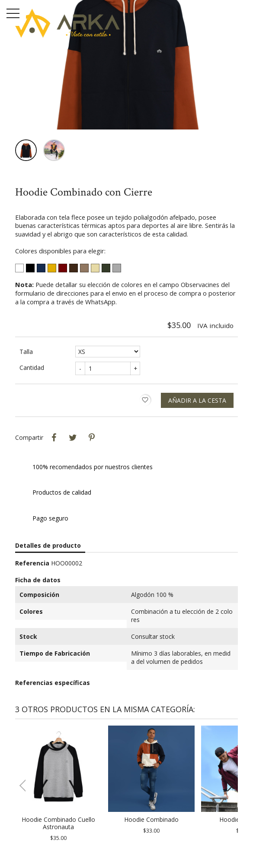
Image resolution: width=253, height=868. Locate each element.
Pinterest (92, 438)
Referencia (32, 563)
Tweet (73, 438)
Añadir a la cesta (197, 400)
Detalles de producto (48, 545)
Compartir (54, 438)
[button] (228, 786)
